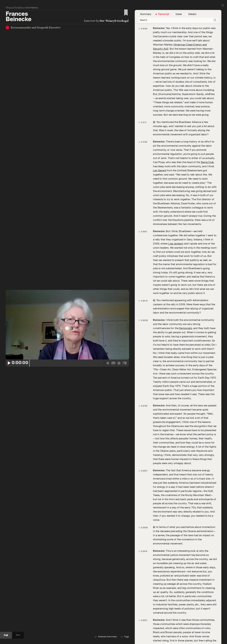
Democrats (185, 142)
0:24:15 (143, 363)
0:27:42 (143, 596)
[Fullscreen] (125, 372)
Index (179, 56)
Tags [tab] (125, 637)
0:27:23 (143, 568)
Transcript (164, 56)
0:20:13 (143, 114)
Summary (146, 56)
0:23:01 (143, 283)
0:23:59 (143, 339)
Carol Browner (189, 580)
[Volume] (108, 372)
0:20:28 (143, 134)
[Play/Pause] (9, 372)
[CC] (113, 372)
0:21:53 (143, 219)
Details (192, 56)
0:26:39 (143, 512)
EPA (191, 604)
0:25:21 (143, 431)
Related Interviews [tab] (106, 637)
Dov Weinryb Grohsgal (114, 21)
